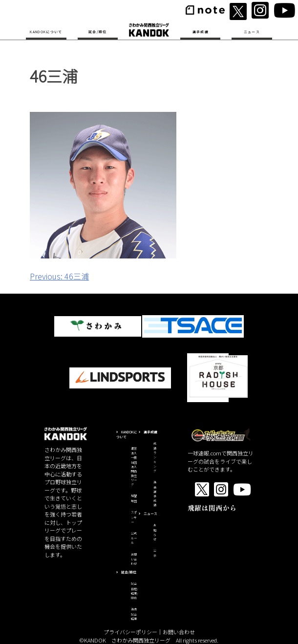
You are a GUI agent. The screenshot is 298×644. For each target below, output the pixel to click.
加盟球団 (134, 498)
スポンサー (134, 517)
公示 (155, 553)
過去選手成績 (155, 494)
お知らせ (155, 532)
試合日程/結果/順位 (134, 591)
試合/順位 (98, 32)
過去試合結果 (134, 614)
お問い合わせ (134, 559)
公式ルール (134, 538)
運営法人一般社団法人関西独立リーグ (134, 466)
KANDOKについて (46, 32)
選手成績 (201, 32)
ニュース (252, 32)
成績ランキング (155, 457)
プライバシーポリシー (130, 632)
